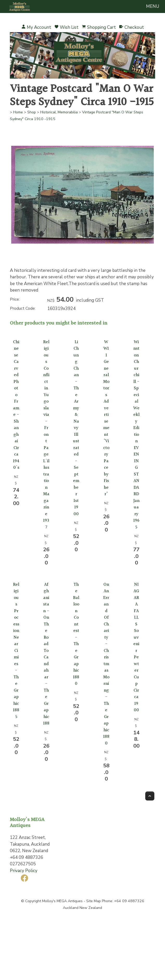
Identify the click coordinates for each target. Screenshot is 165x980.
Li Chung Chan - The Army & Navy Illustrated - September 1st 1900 (76, 428)
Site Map (94, 901)
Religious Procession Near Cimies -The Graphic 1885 (16, 651)
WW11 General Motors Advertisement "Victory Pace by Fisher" (106, 418)
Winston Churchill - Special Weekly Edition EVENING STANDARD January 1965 (136, 435)
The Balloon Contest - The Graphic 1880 (76, 634)
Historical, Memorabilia (59, 112)
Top (150, 796)
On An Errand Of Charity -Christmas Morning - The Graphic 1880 (106, 664)
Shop (32, 112)
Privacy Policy (24, 871)
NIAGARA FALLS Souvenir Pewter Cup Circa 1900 (136, 647)
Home (18, 112)
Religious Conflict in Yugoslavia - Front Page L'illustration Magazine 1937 (46, 435)
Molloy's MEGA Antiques (62, 901)
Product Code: (23, 308)
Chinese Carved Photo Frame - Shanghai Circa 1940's (16, 405)
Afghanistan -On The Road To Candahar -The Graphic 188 (46, 654)
